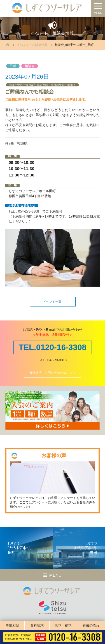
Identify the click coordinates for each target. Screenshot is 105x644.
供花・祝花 (63, 626)
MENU (98, 13)
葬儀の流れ (91, 626)
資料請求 (37, 626)
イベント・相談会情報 (32, 45)
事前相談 (12, 626)
